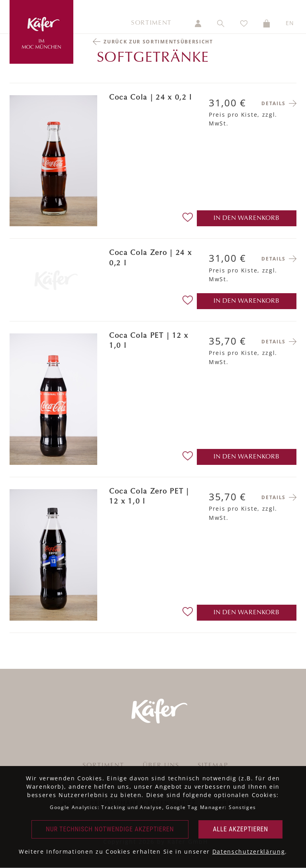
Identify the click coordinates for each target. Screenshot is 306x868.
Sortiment (151, 23)
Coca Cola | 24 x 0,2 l (151, 98)
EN (290, 23)
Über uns (161, 766)
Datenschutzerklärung (249, 851)
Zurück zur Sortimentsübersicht (158, 42)
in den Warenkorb (247, 218)
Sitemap (213, 766)
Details (274, 103)
